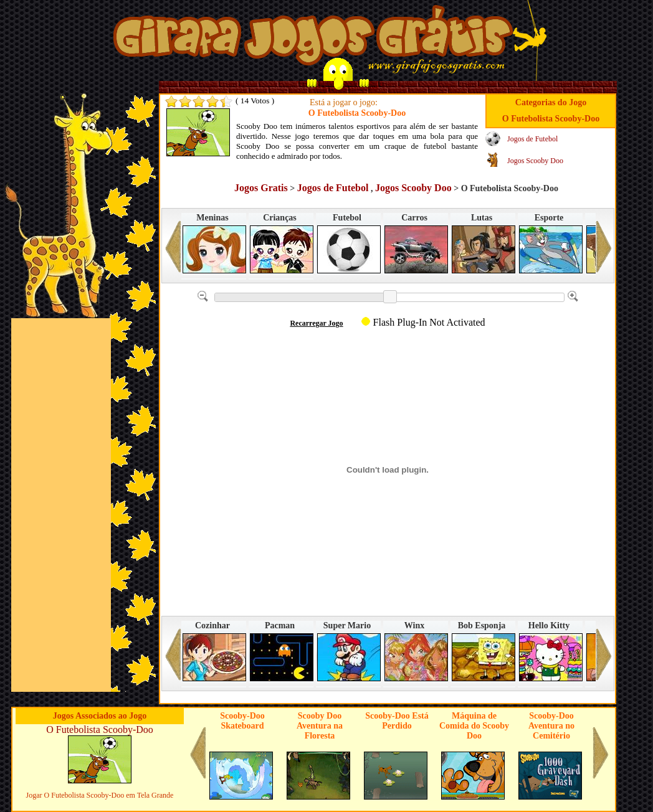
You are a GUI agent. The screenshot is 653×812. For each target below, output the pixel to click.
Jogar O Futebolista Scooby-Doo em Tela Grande (100, 795)
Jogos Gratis (261, 188)
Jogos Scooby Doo (535, 161)
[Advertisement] (61, 505)
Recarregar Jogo (316, 323)
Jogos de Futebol (532, 139)
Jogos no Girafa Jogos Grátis (313, 39)
